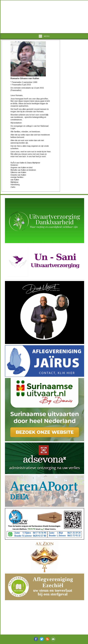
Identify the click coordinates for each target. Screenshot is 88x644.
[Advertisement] (44, 17)
